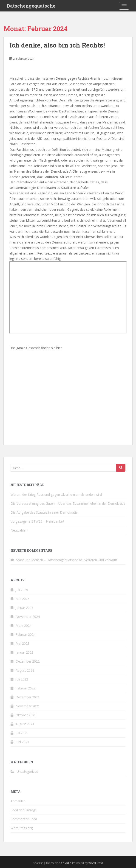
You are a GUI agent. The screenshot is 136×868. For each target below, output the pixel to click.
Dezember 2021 (28, 697)
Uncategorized (27, 771)
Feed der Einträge (24, 810)
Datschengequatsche (31, 6)
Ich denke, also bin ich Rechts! (57, 45)
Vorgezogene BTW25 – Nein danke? (37, 521)
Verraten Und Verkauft (101, 560)
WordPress (96, 863)
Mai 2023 (23, 643)
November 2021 (28, 706)
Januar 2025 (24, 608)
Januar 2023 (24, 652)
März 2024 (24, 626)
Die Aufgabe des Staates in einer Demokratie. (44, 512)
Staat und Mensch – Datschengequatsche (47, 560)
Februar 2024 (25, 634)
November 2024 (28, 617)
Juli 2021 (22, 733)
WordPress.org (22, 828)
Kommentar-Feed (24, 819)
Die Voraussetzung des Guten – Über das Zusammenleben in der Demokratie (68, 503)
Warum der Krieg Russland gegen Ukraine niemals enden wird (56, 494)
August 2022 (25, 670)
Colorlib (66, 863)
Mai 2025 (23, 599)
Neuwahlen (19, 530)
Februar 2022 (25, 688)
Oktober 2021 (26, 715)
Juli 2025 (22, 590)
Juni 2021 (22, 742)
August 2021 (25, 724)
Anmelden (18, 801)
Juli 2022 (22, 679)
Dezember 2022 (28, 661)
